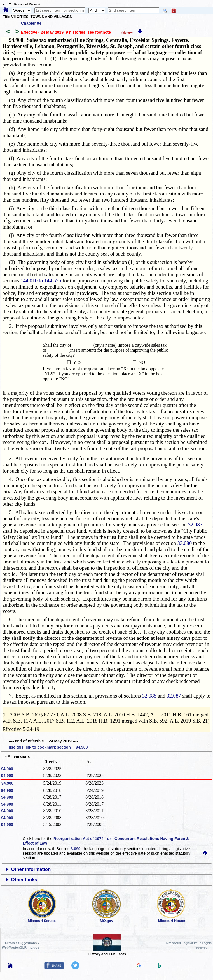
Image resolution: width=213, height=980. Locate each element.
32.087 (195, 525)
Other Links (24, 880)
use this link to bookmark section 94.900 (48, 747)
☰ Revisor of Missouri (23, 4)
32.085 (149, 696)
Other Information (31, 869)
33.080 (185, 543)
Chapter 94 (31, 23)
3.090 (75, 849)
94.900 (7, 769)
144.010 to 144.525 (41, 281)
